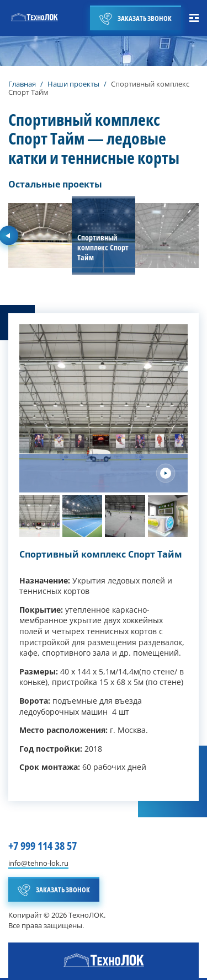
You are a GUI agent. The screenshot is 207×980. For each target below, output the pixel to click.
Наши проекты (73, 84)
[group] (40, 235)
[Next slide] (166, 473)
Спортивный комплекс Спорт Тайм (101, 554)
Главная (22, 84)
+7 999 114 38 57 (43, 846)
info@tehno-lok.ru (38, 864)
